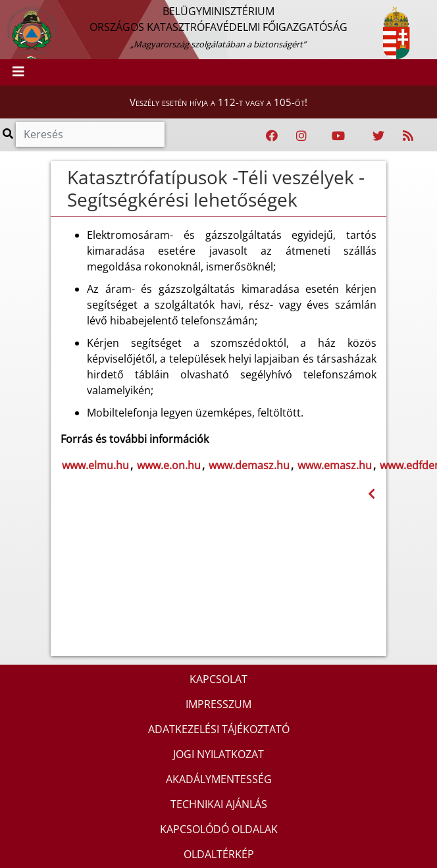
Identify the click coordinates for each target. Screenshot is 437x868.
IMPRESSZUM (218, 704)
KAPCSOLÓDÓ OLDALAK (219, 829)
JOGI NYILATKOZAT (218, 754)
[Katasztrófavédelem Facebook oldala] (272, 136)
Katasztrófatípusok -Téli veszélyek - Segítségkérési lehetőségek (216, 188)
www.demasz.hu (249, 465)
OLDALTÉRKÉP (219, 854)
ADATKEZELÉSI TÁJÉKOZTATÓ (219, 729)
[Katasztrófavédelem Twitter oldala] (378, 136)
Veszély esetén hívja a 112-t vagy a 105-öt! (218, 102)
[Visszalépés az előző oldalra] (372, 494)
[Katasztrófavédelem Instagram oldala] (301, 136)
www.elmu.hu (95, 465)
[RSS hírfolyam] (408, 136)
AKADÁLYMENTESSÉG (219, 779)
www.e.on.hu (169, 465)
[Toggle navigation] (18, 72)
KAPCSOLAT (218, 679)
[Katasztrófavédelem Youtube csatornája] (338, 136)
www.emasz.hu (335, 465)
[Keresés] (90, 134)
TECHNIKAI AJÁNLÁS (219, 804)
